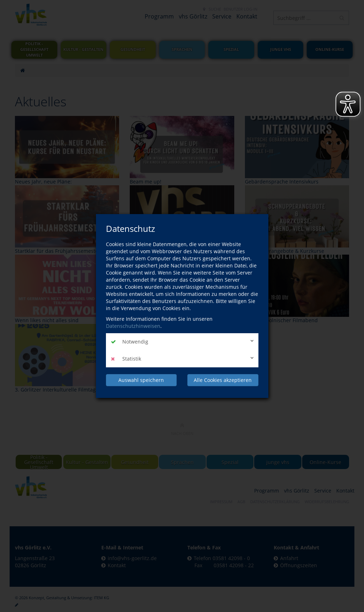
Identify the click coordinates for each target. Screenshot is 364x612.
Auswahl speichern (141, 380)
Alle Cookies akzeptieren (223, 380)
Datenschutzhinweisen (133, 326)
